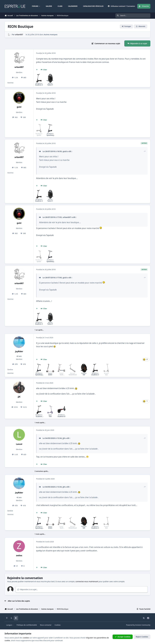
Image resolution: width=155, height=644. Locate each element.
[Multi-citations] (37, 70)
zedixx (19, 556)
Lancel (19, 444)
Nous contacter (46, 625)
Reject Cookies (142, 637)
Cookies (58, 625)
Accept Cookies (123, 637)
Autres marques (51, 34)
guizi (19, 107)
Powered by (138, 625)
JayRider (19, 351)
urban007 (19, 34)
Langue (10, 625)
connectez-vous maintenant (87, 581)
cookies (26, 638)
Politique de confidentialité (27, 625)
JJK (19, 397)
